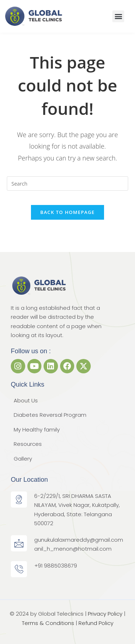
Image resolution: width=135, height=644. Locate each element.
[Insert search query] (68, 183)
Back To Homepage (67, 212)
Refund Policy (96, 623)
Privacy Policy (105, 614)
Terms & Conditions (48, 623)
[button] (118, 16)
